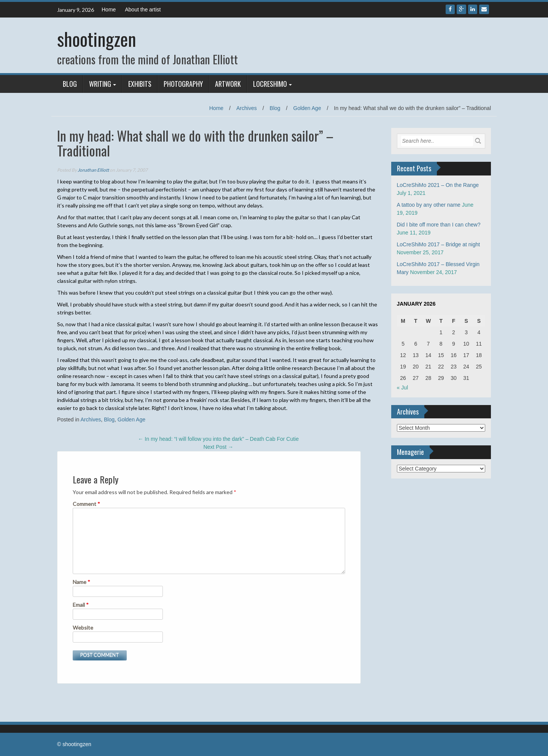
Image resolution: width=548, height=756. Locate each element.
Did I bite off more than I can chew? (439, 225)
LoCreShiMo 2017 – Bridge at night (439, 244)
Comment (86, 504)
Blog (70, 84)
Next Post (218, 447)
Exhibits (140, 84)
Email (81, 605)
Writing (100, 84)
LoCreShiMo (270, 84)
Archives (247, 108)
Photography (183, 84)
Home (109, 10)
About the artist (143, 10)
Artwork (228, 84)
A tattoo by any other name (429, 205)
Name (81, 582)
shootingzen (97, 39)
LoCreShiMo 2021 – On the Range (438, 185)
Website (83, 628)
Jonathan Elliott (93, 170)
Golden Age (307, 108)
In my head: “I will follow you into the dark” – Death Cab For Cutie (218, 439)
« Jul (403, 388)
